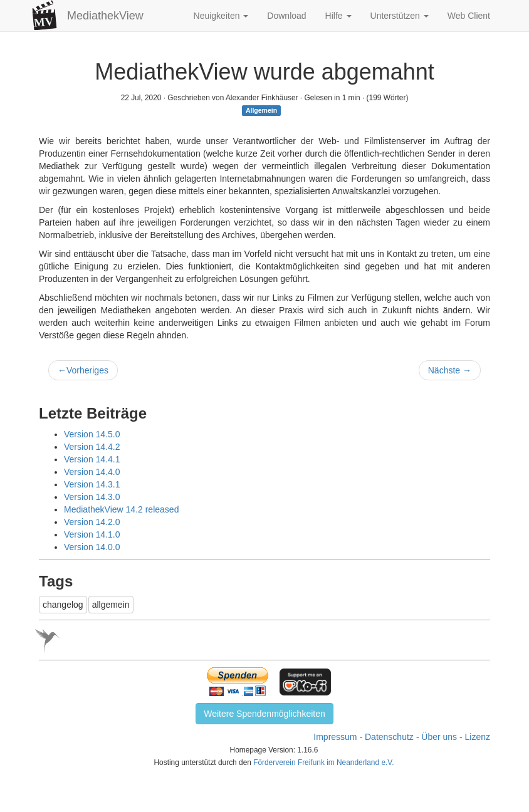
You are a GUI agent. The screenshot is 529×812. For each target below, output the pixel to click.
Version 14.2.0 (92, 522)
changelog (63, 605)
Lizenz (478, 737)
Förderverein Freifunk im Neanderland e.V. (323, 763)
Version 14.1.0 (92, 534)
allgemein (111, 605)
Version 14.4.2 (92, 447)
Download (286, 16)
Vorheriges (83, 370)
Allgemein (261, 110)
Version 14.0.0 (92, 547)
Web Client (469, 16)
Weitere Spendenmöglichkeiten (264, 714)
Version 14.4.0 (92, 472)
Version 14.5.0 (92, 434)
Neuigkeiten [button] (221, 16)
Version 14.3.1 (92, 484)
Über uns (439, 737)
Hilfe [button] (338, 16)
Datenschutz (389, 737)
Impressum (335, 737)
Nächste (450, 370)
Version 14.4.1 (92, 459)
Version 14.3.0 (92, 497)
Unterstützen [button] (400, 16)
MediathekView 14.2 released (121, 509)
